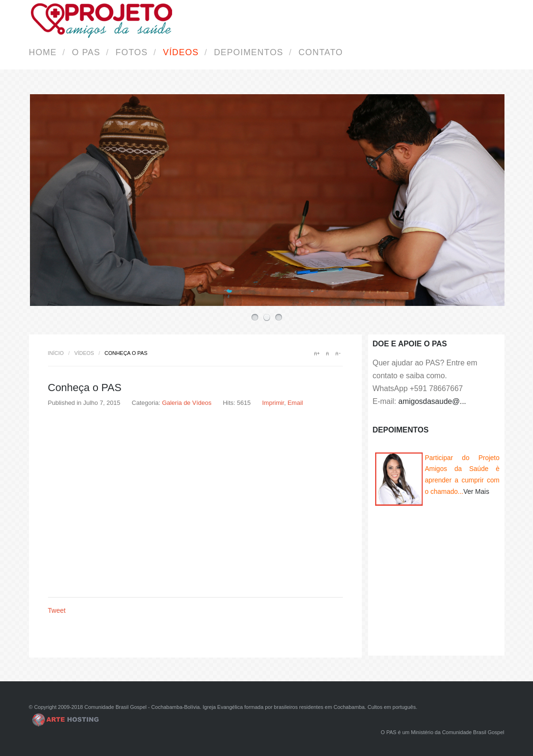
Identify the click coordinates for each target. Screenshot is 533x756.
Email (296, 403)
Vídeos (181, 52)
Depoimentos (249, 52)
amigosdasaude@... (432, 401)
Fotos (132, 52)
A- (338, 353)
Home (43, 52)
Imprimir (273, 403)
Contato (321, 52)
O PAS (86, 52)
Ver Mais (476, 491)
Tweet (57, 610)
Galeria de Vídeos (187, 403)
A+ (317, 353)
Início (56, 353)
